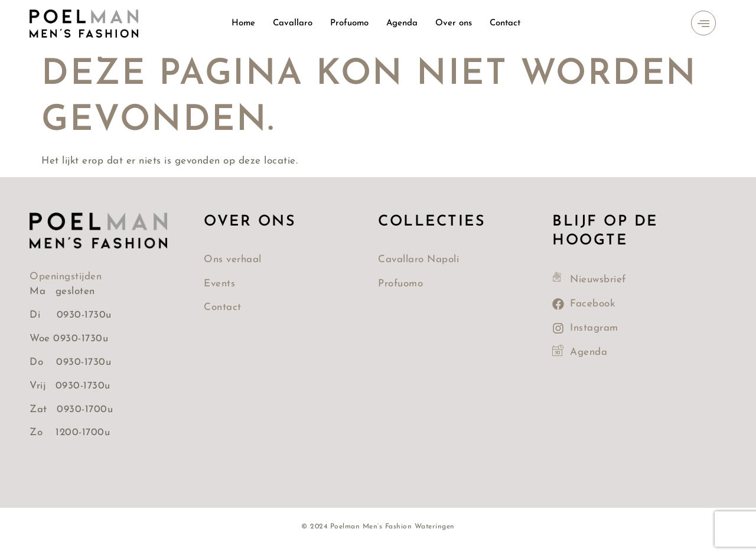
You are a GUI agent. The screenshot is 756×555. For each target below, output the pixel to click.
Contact (506, 23)
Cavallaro (292, 23)
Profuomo (349, 23)
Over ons (454, 23)
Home (242, 23)
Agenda (402, 23)
